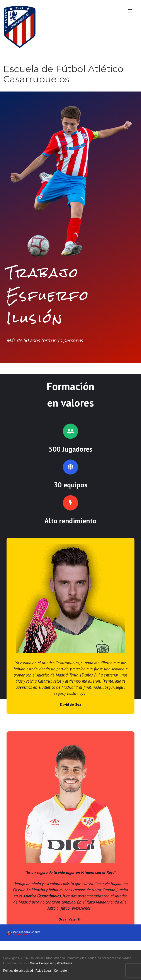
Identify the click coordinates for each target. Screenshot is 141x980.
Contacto (60, 971)
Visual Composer (42, 963)
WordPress (65, 963)
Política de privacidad (18, 971)
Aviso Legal (44, 971)
